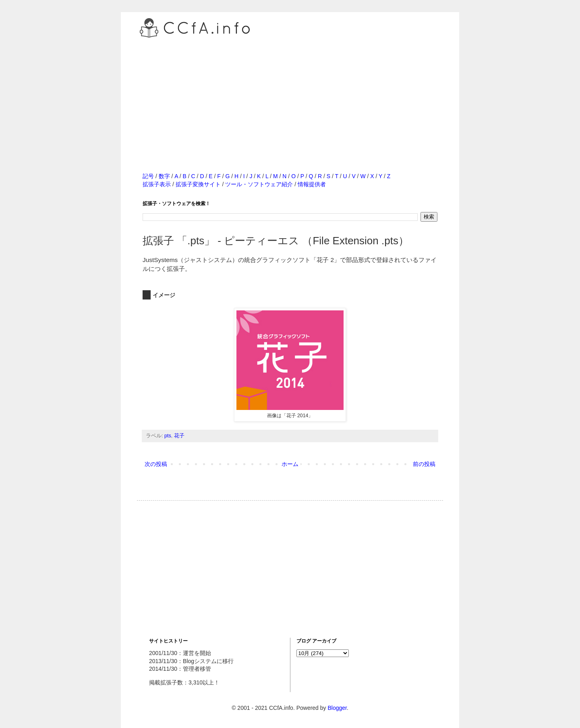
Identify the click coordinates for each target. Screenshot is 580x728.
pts (168, 436)
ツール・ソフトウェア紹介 (259, 184)
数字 (164, 176)
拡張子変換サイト (198, 184)
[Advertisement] (290, 96)
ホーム (290, 464)
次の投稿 (156, 464)
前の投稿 (424, 464)
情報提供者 (312, 184)
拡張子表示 (157, 184)
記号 (148, 176)
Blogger (337, 708)
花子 (179, 436)
